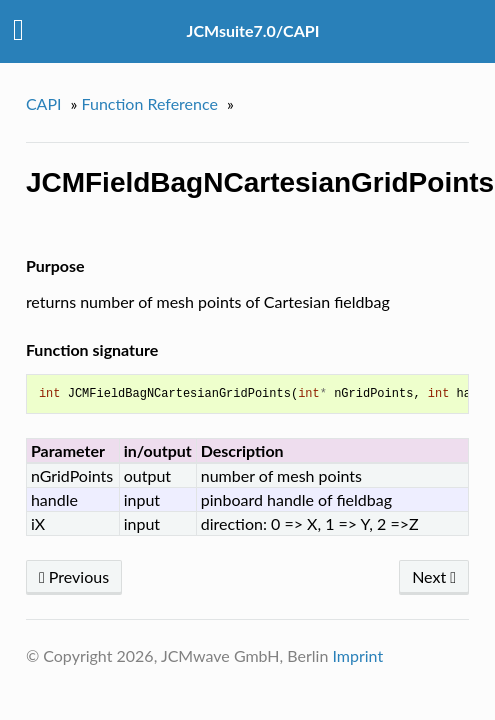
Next (434, 576)
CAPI (44, 103)
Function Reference (150, 103)
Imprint (357, 655)
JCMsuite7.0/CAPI (253, 30)
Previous (74, 576)
